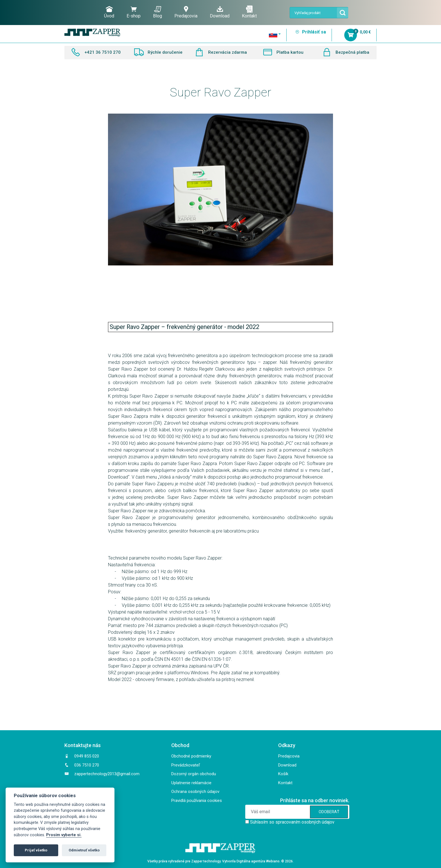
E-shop (134, 12)
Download (220, 12)
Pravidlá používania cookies (197, 801)
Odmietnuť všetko (84, 850)
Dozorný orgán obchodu (194, 774)
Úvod (109, 12)
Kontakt (249, 12)
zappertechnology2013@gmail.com (107, 774)
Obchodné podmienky (191, 756)
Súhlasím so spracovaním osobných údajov (292, 822)
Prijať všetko (36, 850)
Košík (283, 774)
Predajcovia (186, 12)
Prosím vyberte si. (64, 835)
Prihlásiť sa (310, 32)
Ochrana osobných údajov (195, 792)
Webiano (273, 861)
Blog (157, 12)
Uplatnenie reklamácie (191, 783)
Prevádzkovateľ (186, 765)
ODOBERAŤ (329, 812)
